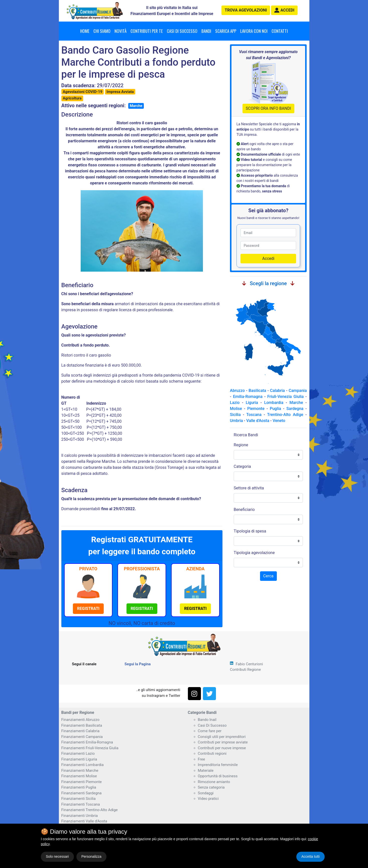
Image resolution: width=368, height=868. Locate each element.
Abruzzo (237, 391)
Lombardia (274, 403)
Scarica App (226, 31)
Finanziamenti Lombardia (83, 765)
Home (85, 31)
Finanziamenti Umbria (80, 816)
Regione (241, 445)
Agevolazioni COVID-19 (83, 92)
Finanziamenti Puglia (79, 787)
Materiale (206, 771)
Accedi (268, 258)
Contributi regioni (212, 753)
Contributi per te (147, 31)
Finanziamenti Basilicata (82, 725)
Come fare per (210, 731)
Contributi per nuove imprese (222, 748)
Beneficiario (244, 510)
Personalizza (91, 856)
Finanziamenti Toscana (81, 804)
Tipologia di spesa (250, 531)
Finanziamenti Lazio (78, 753)
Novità (120, 31)
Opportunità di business (218, 776)
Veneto (279, 421)
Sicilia (235, 415)
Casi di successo (182, 31)
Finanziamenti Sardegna (82, 793)
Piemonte (256, 409)
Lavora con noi (254, 31)
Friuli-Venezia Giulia (285, 397)
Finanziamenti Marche (80, 771)
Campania (298, 391)
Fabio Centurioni (249, 664)
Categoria (242, 466)
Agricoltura (72, 98)
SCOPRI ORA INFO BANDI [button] (268, 108)
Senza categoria (211, 787)
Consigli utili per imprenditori (222, 737)
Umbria (236, 421)
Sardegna (295, 409)
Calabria (277, 391)
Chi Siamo (102, 31)
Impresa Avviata (120, 92)
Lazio (235, 403)
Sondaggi (206, 793)
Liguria (252, 403)
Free (202, 759)
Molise (236, 409)
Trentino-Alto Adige (285, 415)
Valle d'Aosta (258, 421)
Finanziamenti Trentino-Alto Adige (90, 810)
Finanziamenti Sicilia (79, 799)
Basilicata (257, 391)
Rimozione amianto (214, 782)
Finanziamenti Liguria (79, 759)
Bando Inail (207, 720)
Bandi (206, 31)
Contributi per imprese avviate (223, 742)
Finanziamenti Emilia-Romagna (87, 742)
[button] (284, 10)
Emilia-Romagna (248, 397)
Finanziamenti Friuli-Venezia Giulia (90, 748)
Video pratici (208, 799)
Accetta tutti (311, 856)
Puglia (275, 409)
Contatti (280, 31)
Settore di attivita (249, 488)
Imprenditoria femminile (218, 765)
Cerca (268, 576)
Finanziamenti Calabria (81, 731)
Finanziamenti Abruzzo (80, 720)
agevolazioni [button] (246, 10)
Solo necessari (57, 856)
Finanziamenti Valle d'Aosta (84, 821)
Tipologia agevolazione (254, 553)
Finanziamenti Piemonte (82, 782)
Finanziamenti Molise (79, 776)
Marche (136, 106)
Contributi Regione (245, 670)
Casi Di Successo (212, 725)
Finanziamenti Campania (82, 737)
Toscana (254, 415)
